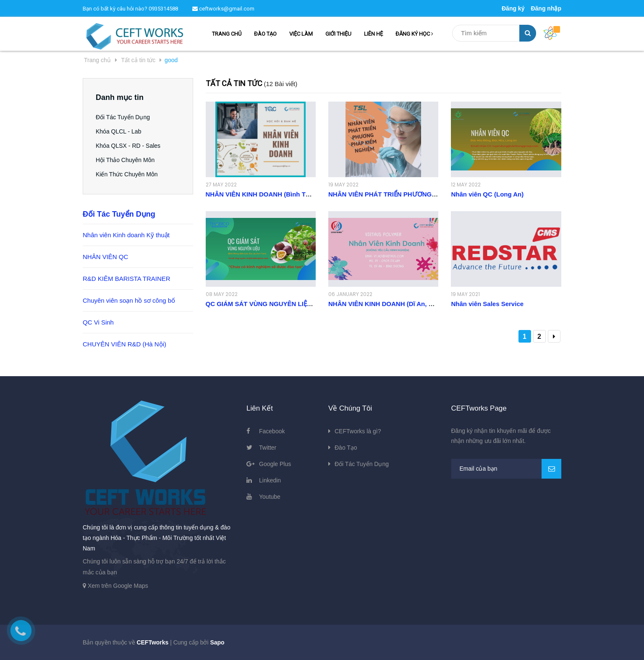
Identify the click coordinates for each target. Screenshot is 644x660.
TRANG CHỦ (227, 34)
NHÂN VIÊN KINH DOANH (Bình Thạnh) (264, 194)
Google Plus (275, 464)
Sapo (217, 642)
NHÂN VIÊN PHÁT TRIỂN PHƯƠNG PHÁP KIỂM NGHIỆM (411, 194)
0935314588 (163, 9)
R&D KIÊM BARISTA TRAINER (127, 279)
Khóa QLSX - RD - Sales (128, 146)
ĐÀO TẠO (265, 34)
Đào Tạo (346, 448)
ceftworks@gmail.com (223, 9)
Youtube (270, 497)
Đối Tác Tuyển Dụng (123, 117)
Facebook (272, 431)
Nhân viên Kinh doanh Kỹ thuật (126, 235)
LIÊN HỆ (373, 34)
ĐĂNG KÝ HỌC (414, 34)
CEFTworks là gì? (358, 431)
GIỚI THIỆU (338, 34)
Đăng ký (513, 8)
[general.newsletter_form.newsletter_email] (507, 469)
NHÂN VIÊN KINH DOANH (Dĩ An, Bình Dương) (397, 304)
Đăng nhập (546, 8)
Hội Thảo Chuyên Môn (125, 160)
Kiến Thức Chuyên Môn (127, 174)
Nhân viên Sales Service (487, 304)
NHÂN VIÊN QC (105, 257)
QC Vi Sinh (98, 322)
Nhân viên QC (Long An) (487, 194)
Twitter (268, 448)
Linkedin (270, 480)
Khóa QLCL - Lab (118, 131)
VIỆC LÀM (301, 34)
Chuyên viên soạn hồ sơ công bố (129, 300)
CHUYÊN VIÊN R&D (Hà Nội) (124, 344)
